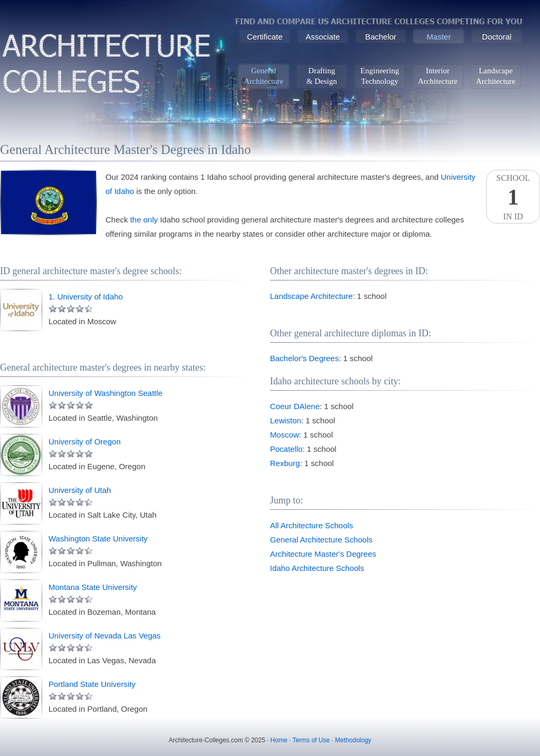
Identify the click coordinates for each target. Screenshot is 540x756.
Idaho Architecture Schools (317, 568)
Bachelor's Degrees (304, 358)
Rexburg (285, 463)
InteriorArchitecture (438, 76)
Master (439, 37)
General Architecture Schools (321, 540)
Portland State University (92, 684)
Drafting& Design (322, 76)
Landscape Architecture (311, 296)
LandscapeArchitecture (496, 76)
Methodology (353, 740)
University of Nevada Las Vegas (105, 636)
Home (279, 740)
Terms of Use (311, 740)
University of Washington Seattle (105, 393)
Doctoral (497, 37)
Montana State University (93, 587)
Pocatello (286, 449)
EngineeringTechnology (379, 76)
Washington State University (98, 539)
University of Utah (80, 490)
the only (144, 220)
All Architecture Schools (312, 525)
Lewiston (286, 420)
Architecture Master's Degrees (323, 554)
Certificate (265, 37)
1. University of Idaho (86, 297)
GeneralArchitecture (264, 76)
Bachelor (380, 37)
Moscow (285, 435)
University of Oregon (85, 442)
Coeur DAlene (295, 406)
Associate (322, 37)
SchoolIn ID (513, 197)
